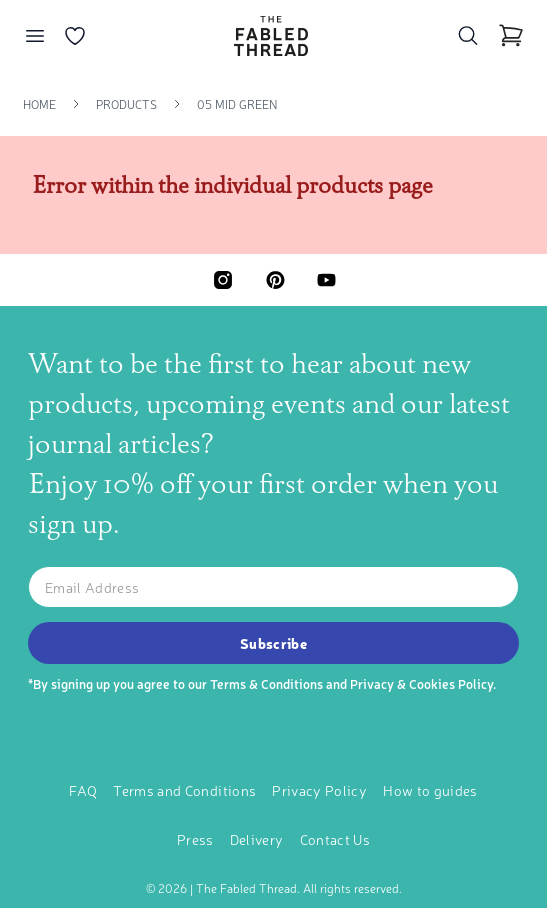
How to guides (430, 790)
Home (39, 104)
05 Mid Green (237, 104)
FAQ (83, 790)
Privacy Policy (319, 790)
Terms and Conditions (184, 790)
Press (195, 839)
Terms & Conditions (266, 683)
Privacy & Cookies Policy (421, 683)
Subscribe (273, 643)
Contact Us (335, 839)
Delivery (257, 839)
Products (126, 104)
